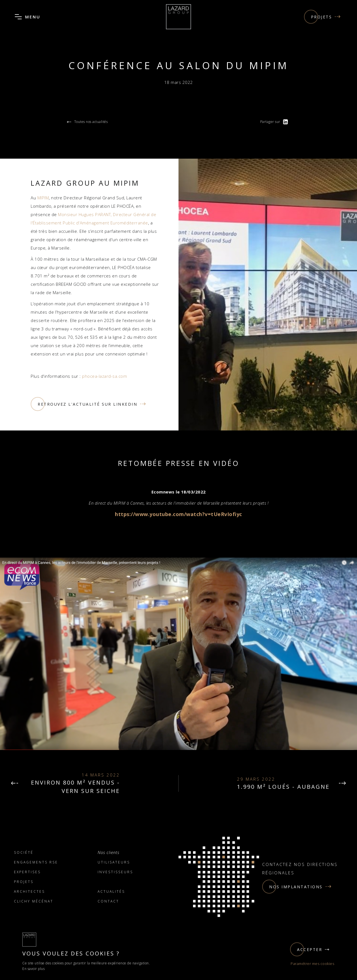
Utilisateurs (114, 862)
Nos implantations (297, 887)
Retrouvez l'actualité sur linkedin (89, 404)
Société (24, 852)
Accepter (310, 949)
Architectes (29, 891)
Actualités (111, 891)
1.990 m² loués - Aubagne (283, 787)
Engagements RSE (36, 862)
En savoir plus (33, 969)
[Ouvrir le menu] (18, 17)
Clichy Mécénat (34, 901)
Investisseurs (115, 872)
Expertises (27, 872)
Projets (323, 17)
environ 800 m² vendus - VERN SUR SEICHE (75, 787)
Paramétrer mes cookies (312, 964)
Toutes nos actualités (87, 122)
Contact (108, 901)
